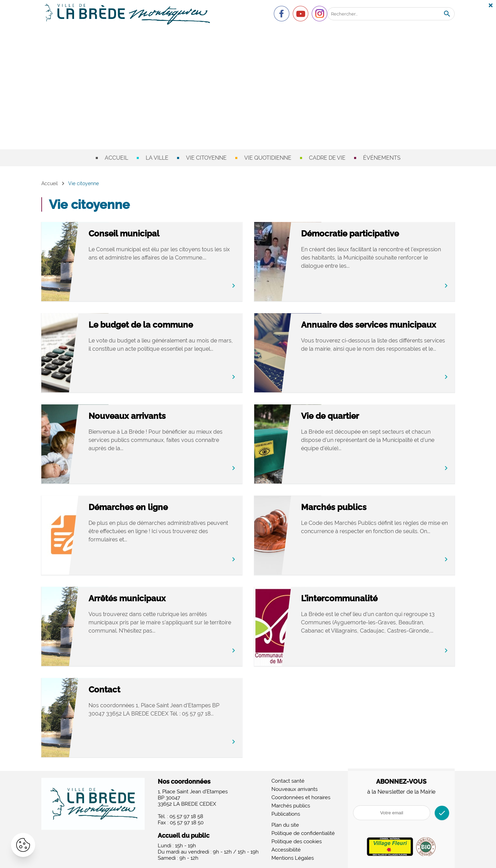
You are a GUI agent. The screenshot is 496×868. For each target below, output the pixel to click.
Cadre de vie (327, 158)
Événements (382, 158)
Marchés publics (358, 507)
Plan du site (285, 825)
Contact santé (288, 781)
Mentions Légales (293, 858)
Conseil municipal (148, 234)
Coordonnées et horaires (301, 797)
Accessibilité (286, 850)
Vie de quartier (354, 416)
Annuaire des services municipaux (369, 330)
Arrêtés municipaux (152, 599)
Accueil (116, 158)
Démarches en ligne (153, 507)
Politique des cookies (297, 841)
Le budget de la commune (165, 325)
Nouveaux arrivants (152, 416)
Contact (129, 690)
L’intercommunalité (364, 599)
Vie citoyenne (206, 158)
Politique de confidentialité (303, 833)
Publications (286, 814)
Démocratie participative (374, 234)
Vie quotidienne (268, 158)
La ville (157, 158)
